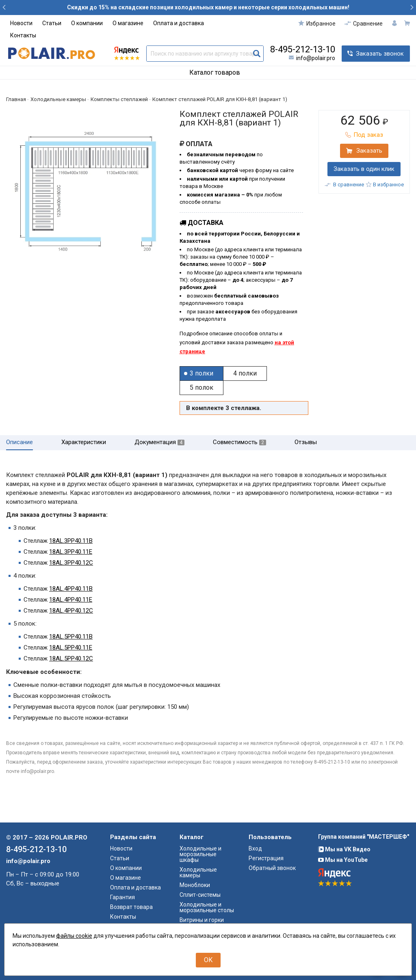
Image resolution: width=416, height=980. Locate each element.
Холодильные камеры (198, 872)
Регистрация (266, 858)
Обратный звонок (272, 868)
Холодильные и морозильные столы (207, 907)
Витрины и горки (202, 920)
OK (208, 960)
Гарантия (122, 897)
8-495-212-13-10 (303, 50)
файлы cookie (74, 936)
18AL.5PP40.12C (71, 658)
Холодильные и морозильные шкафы (200, 854)
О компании (87, 23)
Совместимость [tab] (239, 442)
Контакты (23, 35)
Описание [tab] (19, 442)
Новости (21, 23)
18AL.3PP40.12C (71, 563)
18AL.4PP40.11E (71, 600)
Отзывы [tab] (306, 442)
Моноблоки (195, 885)
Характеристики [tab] (84, 442)
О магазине (128, 23)
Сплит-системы (200, 895)
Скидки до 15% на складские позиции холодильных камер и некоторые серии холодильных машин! (208, 7)
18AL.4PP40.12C (71, 611)
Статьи (52, 23)
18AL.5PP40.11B (71, 637)
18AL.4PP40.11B (71, 589)
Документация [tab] (159, 442)
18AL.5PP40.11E (71, 648)
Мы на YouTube (343, 860)
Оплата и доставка (179, 23)
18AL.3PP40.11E (71, 552)
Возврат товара (131, 907)
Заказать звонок (380, 54)
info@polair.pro (316, 58)
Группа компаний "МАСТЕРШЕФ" (364, 837)
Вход (255, 848)
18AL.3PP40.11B (71, 541)
